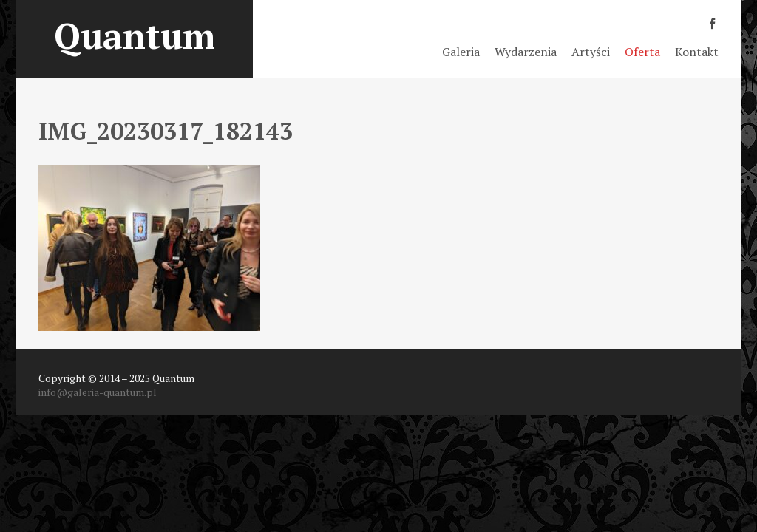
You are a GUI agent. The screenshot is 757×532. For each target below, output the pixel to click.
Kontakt (697, 52)
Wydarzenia (526, 52)
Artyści (591, 52)
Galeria (461, 52)
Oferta (642, 52)
